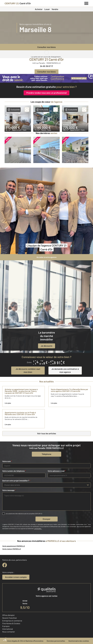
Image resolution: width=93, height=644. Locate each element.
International (8, 629)
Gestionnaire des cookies (79, 641)
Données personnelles (56, 641)
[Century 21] (18, 3)
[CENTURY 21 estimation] (46, 78)
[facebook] (5, 565)
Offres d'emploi (8, 615)
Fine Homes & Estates (11, 623)
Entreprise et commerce (12, 621)
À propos (6, 626)
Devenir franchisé (10, 618)
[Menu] (86, 3)
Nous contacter (9, 632)
